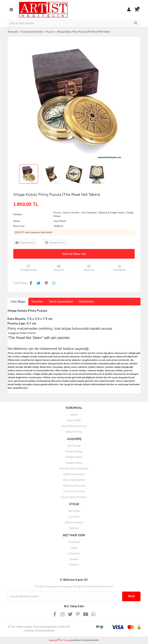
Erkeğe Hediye (74, 457)
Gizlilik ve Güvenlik (74, 474)
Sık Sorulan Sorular (74, 491)
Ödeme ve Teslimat (74, 486)
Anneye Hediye (74, 452)
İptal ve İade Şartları (74, 480)
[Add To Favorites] (28, 269)
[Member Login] (129, 10)
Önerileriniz (86, 302)
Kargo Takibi (74, 420)
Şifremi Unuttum (74, 523)
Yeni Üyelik (74, 511)
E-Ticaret (66, 640)
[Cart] (137, 10)
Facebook (74, 542)
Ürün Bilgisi (18, 302)
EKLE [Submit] (131, 596)
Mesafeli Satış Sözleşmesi (74, 469)
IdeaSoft (54, 640)
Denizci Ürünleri (71, 213)
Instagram (74, 553)
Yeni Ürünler (74, 446)
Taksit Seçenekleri (61, 302)
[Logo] (43, 9)
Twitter (74, 548)
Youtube (74, 559)
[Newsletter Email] (65, 596)
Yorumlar (37, 302)
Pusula (57, 213)
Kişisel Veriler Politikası (74, 497)
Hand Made (60, 221)
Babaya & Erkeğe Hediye (112, 213)
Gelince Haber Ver (74, 254)
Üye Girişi (74, 517)
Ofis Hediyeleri (89, 213)
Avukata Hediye (74, 463)
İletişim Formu (74, 432)
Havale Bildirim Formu (74, 426)
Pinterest (74, 565)
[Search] (74, 23)
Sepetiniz (74, 528)
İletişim (74, 415)
